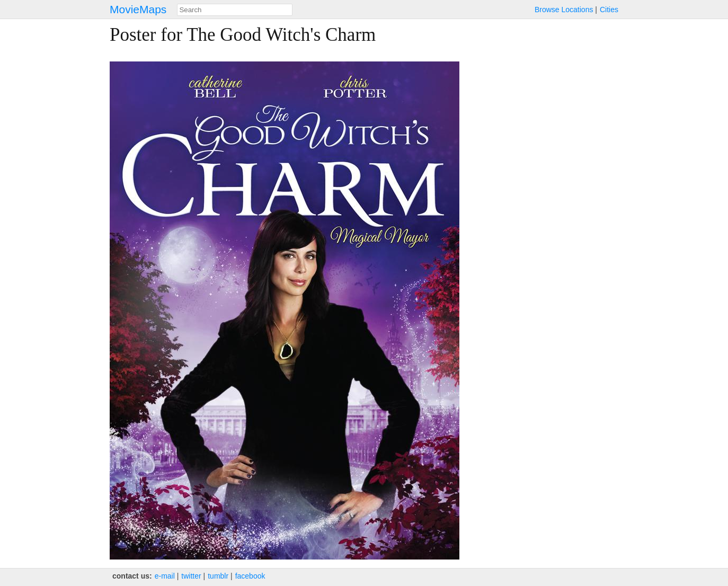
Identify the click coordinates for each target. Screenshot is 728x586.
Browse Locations (564, 10)
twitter (191, 576)
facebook (250, 576)
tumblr (218, 576)
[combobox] (235, 10)
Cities (609, 10)
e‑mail (165, 576)
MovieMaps (138, 9)
